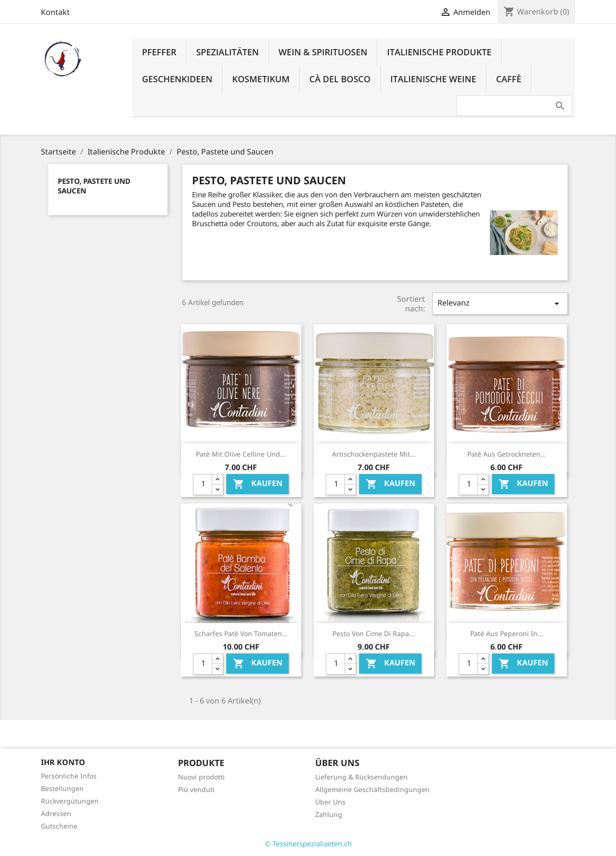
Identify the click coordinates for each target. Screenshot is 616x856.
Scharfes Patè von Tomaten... (241, 633)
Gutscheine (59, 826)
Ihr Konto (63, 762)
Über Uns (330, 802)
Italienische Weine (433, 79)
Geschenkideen (177, 79)
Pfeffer (159, 52)
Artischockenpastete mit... (374, 454)
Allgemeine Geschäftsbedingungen (372, 789)
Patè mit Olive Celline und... (241, 454)
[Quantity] (203, 485)
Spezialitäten (227, 52)
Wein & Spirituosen (323, 52)
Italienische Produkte (439, 52)
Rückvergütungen (70, 801)
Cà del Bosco (340, 79)
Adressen (56, 813)
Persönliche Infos (69, 776)
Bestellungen (62, 788)
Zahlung (329, 814)
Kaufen (258, 484)
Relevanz (500, 303)
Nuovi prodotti (201, 777)
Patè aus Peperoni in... (507, 633)
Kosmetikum (261, 79)
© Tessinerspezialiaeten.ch (308, 843)
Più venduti (196, 789)
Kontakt (55, 12)
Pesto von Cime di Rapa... (374, 633)
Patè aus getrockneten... (507, 454)
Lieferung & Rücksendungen (361, 777)
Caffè (509, 79)
